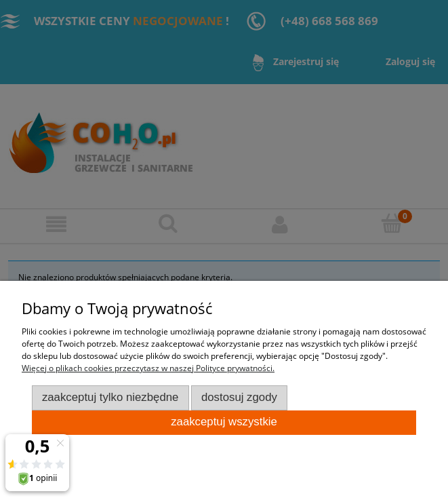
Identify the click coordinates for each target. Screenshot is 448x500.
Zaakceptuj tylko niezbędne (110, 397)
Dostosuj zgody (239, 397)
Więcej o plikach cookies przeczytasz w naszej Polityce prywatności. (148, 368)
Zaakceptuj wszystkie (224, 422)
